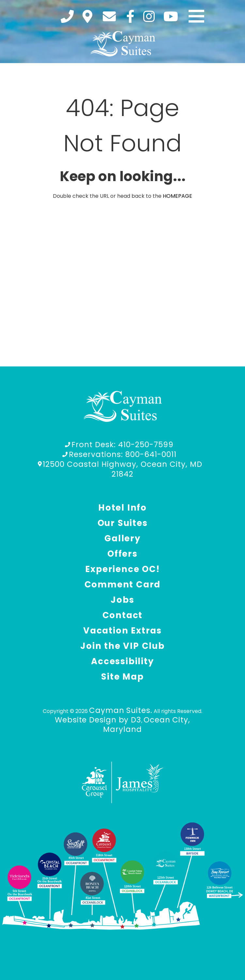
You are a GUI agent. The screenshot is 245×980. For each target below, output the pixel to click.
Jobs (122, 600)
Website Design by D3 (98, 720)
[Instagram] (149, 16)
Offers (122, 554)
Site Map (122, 677)
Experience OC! (122, 569)
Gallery (122, 538)
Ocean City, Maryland (147, 725)
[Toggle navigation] (196, 16)
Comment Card (123, 584)
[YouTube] (171, 16)
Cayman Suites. (121, 710)
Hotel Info (122, 508)
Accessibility (122, 661)
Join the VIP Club (122, 646)
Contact (123, 615)
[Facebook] (130, 16)
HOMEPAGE (177, 196)
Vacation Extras (122, 631)
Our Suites (123, 523)
